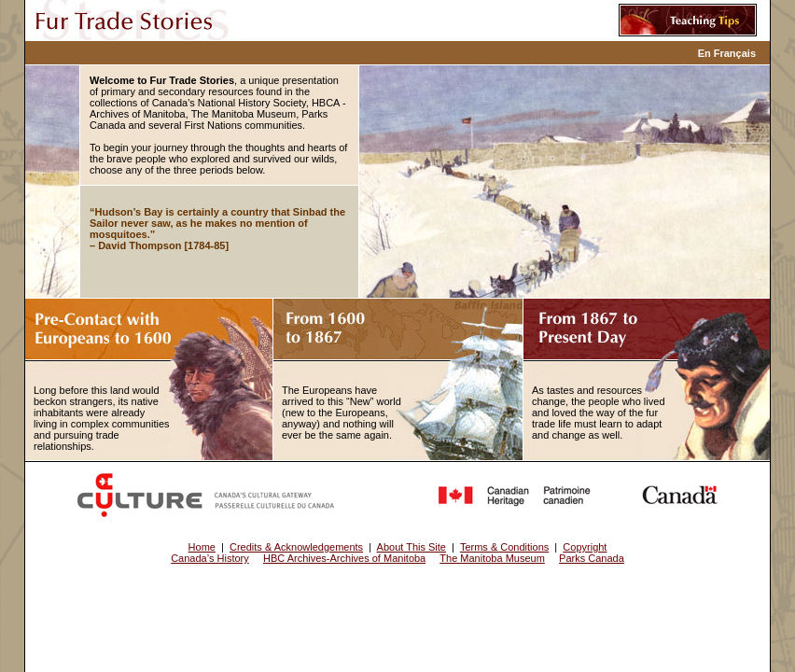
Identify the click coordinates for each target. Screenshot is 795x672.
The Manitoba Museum (492, 558)
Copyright (585, 547)
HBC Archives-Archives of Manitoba (344, 558)
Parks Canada (592, 558)
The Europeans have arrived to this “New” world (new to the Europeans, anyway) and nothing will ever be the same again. (342, 413)
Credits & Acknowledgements (296, 547)
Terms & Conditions (504, 547)
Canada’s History (210, 558)
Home (202, 547)
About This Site (411, 547)
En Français (727, 53)
